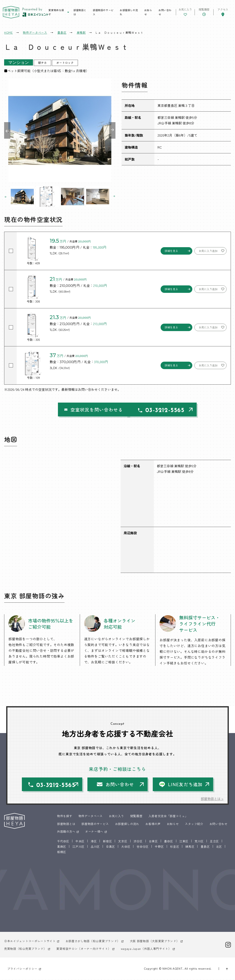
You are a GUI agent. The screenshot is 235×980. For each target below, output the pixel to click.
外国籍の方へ (66, 832)
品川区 (95, 847)
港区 (94, 841)
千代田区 (63, 841)
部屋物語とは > (212, 799)
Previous (7, 130)
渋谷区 (138, 841)
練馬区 (190, 847)
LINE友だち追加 (186, 784)
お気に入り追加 (208, 251)
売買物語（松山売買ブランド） (25, 949)
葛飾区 (62, 847)
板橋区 (62, 852)
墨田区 (169, 841)
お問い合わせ (165, 12)
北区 (219, 847)
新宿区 (107, 841)
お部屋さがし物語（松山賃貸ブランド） (93, 941)
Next (112, 130)
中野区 (159, 847)
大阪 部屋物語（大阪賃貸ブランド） (155, 941)
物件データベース (91, 816)
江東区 (184, 841)
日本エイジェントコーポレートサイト (30, 941)
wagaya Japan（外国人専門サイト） (146, 949)
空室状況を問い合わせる (82, 410)
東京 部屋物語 (11, 13)
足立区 (214, 841)
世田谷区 (143, 847)
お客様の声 (153, 824)
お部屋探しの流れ (129, 12)
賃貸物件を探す (56, 12)
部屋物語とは (80, 12)
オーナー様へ (94, 832)
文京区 (123, 841)
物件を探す (65, 816)
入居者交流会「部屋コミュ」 (168, 816)
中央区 (80, 841)
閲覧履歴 (136, 816)
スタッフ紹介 (194, 824)
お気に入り (116, 816)
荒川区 (199, 841)
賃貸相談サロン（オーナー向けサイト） (84, 949)
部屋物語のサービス (103, 12)
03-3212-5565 (160, 411)
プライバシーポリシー (22, 969)
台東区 (153, 841)
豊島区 (205, 847)
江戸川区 (78, 847)
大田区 (126, 847)
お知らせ (148, 12)
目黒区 (110, 847)
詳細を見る (171, 251)
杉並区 (175, 847)
